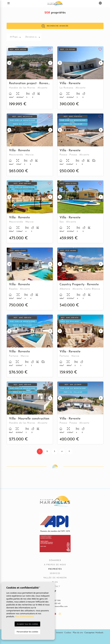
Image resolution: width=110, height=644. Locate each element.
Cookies (68, 633)
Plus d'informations (25, 616)
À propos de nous (55, 565)
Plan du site (78, 633)
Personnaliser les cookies (27, 632)
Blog (55, 582)
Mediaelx (99, 633)
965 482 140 (55, 604)
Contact (55, 587)
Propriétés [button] (55, 569)
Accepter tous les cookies (27, 624)
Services (55, 574)
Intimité (59, 633)
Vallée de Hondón (55, 578)
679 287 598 (55, 601)
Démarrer (55, 561)
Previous (9, 63)
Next (50, 63)
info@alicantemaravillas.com (55, 606)
